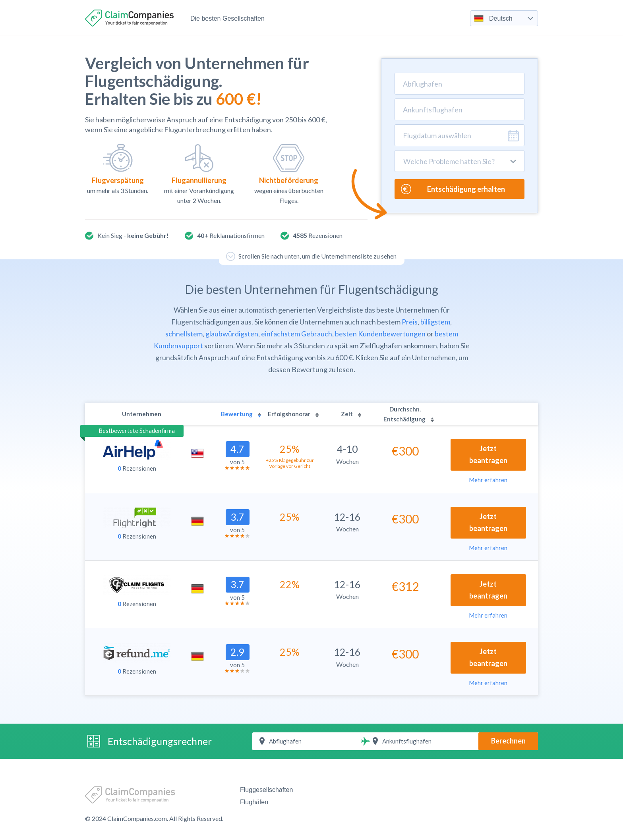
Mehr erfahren (488, 480)
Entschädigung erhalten (453, 189)
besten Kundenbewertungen (380, 334)
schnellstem (184, 334)
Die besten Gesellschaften (227, 18)
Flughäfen (254, 802)
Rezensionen (137, 468)
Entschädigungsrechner (160, 741)
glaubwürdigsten (232, 334)
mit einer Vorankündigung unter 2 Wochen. (199, 174)
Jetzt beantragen (488, 454)
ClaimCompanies (130, 18)
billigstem (435, 322)
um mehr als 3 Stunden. (118, 169)
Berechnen (508, 741)
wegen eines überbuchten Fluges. (289, 174)
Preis (410, 322)
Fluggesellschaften (266, 790)
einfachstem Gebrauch (297, 334)
